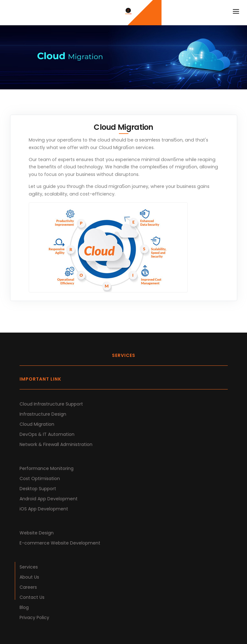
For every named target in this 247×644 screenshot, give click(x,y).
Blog (24, 607)
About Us (29, 577)
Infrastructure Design (43, 414)
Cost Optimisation (40, 478)
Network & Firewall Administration (56, 444)
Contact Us (32, 597)
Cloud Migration (37, 424)
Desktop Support (38, 489)
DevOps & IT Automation (47, 434)
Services (29, 567)
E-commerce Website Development (60, 543)
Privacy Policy (34, 617)
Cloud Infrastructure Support (51, 404)
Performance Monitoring (47, 468)
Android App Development (49, 499)
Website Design (37, 533)
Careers (28, 587)
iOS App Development (44, 509)
